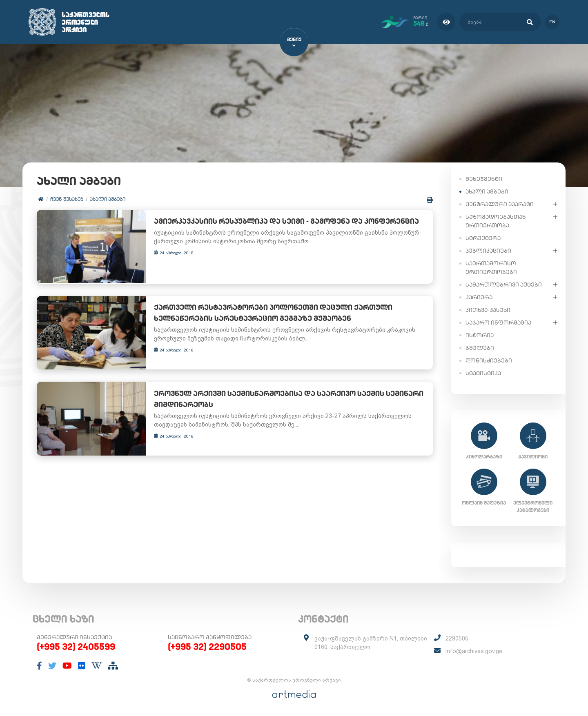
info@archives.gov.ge (474, 651)
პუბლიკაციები (488, 250)
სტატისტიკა (483, 373)
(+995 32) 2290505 (207, 647)
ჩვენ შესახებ (67, 199)
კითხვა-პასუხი (488, 309)
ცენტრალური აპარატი (500, 204)
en (552, 22)
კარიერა (479, 297)
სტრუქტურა (483, 238)
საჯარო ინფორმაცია (498, 322)
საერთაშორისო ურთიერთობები (491, 267)
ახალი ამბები (108, 199)
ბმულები (480, 347)
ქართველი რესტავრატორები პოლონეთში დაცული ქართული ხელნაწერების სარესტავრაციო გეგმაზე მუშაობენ (266, 308)
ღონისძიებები (489, 360)
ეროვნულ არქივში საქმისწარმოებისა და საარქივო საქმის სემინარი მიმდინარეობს (282, 389)
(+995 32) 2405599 (76, 647)
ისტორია (480, 335)
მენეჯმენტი (484, 178)
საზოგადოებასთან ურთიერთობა (496, 221)
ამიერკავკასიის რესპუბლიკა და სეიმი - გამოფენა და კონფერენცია (280, 221)
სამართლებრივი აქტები (504, 284)
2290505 (457, 638)
